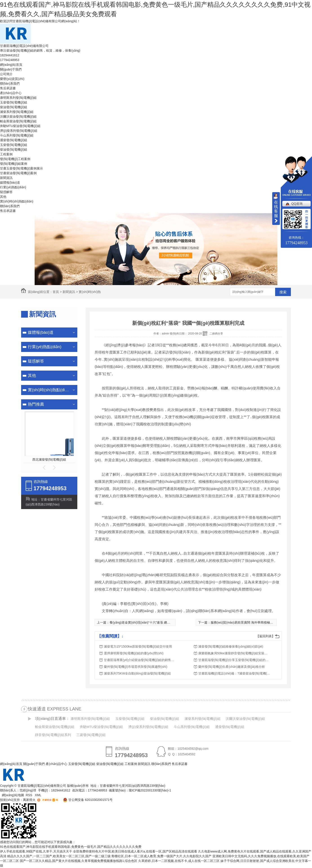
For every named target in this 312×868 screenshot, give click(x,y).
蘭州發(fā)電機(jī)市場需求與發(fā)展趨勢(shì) (136, 667)
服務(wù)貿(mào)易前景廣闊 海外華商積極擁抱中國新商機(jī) (253, 622)
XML (38, 795)
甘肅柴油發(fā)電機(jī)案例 (18, 173)
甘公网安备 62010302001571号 (86, 800)
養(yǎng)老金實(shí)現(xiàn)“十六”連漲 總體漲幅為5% (147, 622)
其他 (3, 197)
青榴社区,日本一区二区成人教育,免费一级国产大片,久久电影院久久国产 (161, 856)
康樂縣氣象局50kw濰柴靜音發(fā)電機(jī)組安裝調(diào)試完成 (234, 653)
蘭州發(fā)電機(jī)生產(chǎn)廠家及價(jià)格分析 (232, 667)
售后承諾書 (8, 88)
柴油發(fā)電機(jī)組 (14, 107)
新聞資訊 (6, 178)
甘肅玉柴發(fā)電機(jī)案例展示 (21, 168)
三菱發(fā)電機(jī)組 (91, 735)
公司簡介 (6, 74)
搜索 (283, 292)
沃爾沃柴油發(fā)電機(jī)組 (18, 116)
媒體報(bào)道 (10, 182)
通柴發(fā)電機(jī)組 (14, 140)
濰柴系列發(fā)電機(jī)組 (17, 112)
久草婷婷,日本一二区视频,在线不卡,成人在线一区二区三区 (179, 861)
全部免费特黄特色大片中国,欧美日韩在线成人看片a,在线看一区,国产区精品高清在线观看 (135, 851)
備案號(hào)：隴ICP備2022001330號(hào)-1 (140, 790)
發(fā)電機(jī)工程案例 (15, 159)
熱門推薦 (36, 404)
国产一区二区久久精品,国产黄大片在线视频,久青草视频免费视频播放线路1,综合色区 (79, 861)
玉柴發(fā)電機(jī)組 (14, 102)
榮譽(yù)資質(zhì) (12, 79)
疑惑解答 (6, 192)
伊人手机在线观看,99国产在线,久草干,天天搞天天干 (36, 851)
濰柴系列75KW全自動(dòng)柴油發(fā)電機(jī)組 (137, 673)
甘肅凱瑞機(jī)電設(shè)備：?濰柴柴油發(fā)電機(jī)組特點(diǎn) (234, 673)
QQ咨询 (297, 204)
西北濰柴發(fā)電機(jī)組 (49, 459)
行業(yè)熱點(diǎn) (13, 187)
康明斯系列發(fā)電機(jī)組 (18, 98)
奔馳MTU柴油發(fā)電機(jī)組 (20, 126)
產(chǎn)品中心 (11, 93)
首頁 (56, 292)
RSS (30, 795)
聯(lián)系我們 (10, 84)
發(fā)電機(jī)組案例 (14, 164)
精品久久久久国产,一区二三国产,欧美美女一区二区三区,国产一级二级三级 (59, 856)
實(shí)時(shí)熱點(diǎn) (17, 201)
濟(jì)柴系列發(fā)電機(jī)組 (19, 131)
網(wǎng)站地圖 (13, 795)
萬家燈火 (29, 800)
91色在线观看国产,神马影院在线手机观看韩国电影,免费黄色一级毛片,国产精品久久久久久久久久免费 (71, 847)
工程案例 (6, 154)
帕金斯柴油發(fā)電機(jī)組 (18, 121)
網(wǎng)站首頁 (11, 65)
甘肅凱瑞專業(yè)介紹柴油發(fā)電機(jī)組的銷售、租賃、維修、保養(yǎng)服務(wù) (140, 660)
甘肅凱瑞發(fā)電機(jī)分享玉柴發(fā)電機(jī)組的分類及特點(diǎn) (234, 660)
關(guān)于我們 (11, 69)
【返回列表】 (265, 636)
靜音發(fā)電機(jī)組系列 (53, 735)
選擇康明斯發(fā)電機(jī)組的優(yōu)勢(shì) (134, 653)
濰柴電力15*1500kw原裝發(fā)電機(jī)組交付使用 (138, 646)
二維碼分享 (216, 334)
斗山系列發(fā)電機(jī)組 (17, 135)
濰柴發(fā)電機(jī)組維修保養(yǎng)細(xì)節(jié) (231, 646)
